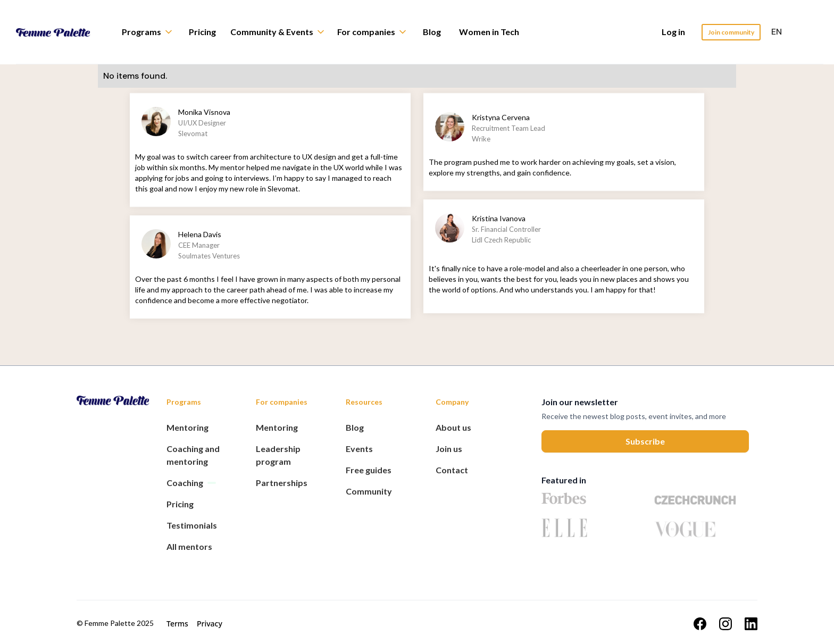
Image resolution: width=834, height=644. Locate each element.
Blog (432, 32)
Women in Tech (489, 32)
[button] (152, 32)
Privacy (210, 624)
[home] (61, 32)
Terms (177, 624)
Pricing (202, 32)
